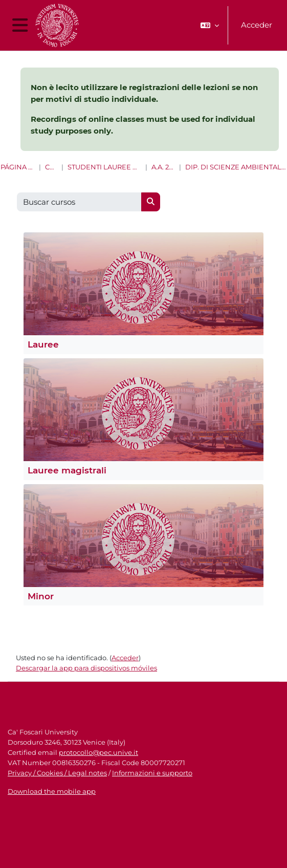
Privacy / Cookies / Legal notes (57, 773)
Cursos (51, 167)
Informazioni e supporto (152, 773)
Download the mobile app (52, 791)
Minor (41, 596)
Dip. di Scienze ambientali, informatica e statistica (236, 167)
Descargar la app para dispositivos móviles (86, 668)
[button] (210, 25)
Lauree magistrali (67, 470)
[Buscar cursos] (79, 202)
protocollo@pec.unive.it (98, 752)
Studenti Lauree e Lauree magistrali (104, 167)
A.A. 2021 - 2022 (163, 167)
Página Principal (18, 167)
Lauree (43, 344)
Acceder (257, 25)
